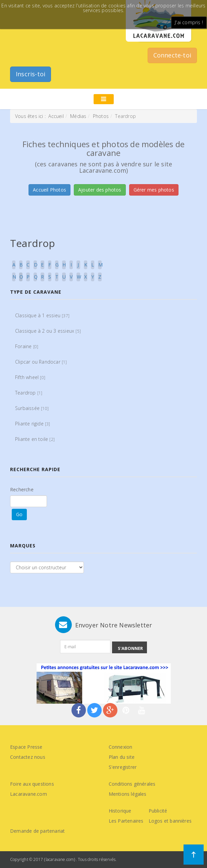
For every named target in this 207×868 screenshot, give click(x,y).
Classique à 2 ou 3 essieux (48, 331)
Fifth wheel (30, 377)
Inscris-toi (31, 74)
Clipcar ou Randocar (41, 362)
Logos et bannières (170, 821)
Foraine (27, 346)
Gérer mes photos (154, 190)
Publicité (158, 811)
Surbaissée (32, 408)
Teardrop (29, 393)
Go (19, 514)
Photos (101, 116)
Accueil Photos (49, 190)
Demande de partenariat (37, 831)
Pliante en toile (35, 439)
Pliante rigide (33, 424)
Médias (78, 116)
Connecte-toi (172, 55)
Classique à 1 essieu (42, 315)
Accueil (56, 116)
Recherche (22, 489)
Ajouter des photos (100, 190)
